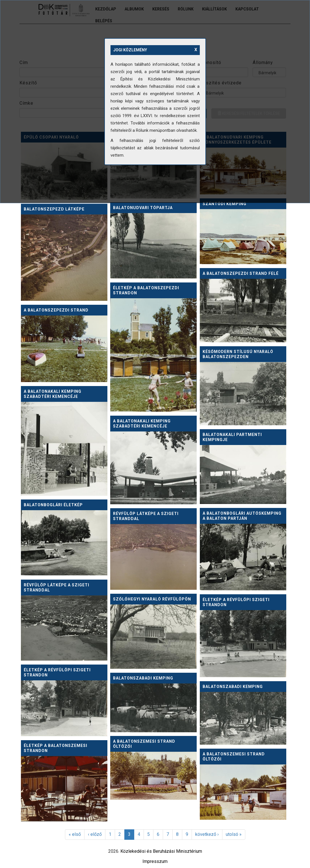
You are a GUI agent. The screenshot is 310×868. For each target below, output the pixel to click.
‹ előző (95, 834)
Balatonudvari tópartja (143, 208)
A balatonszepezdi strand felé (241, 273)
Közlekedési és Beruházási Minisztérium (161, 851)
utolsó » (234, 834)
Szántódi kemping (225, 204)
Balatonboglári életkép (53, 505)
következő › (207, 834)
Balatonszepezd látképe (54, 209)
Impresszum (155, 861)
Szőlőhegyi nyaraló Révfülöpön (152, 599)
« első (75, 834)
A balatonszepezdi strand (56, 310)
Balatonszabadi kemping (143, 678)
